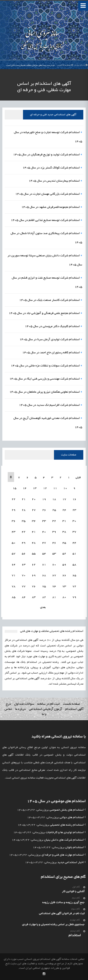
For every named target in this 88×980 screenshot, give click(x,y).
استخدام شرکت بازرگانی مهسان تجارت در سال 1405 (48, 194)
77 (24, 587)
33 (44, 521)
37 (74, 532)
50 (14, 543)
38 (64, 532)
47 (44, 543)
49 (24, 543)
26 (44, 510)
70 (24, 576)
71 (14, 576)
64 (14, 565)
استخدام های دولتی (72, 818)
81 (54, 597)
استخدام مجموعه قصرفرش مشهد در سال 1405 (51, 207)
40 (44, 532)
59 (64, 565)
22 (14, 499)
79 (74, 597)
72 (74, 587)
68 (44, 576)
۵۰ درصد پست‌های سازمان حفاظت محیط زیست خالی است (47, 65)
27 (34, 510)
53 (54, 554)
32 (54, 521)
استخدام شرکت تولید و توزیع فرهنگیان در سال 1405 (46, 155)
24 (64, 510)
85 (14, 597)
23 (74, 510)
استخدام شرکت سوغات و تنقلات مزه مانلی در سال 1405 (45, 366)
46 (54, 543)
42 (24, 532)
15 (15, 488)
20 (34, 499)
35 (24, 521)
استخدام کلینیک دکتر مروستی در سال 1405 (52, 327)
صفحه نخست (71, 704)
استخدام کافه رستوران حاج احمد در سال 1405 (51, 353)
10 (65, 488)
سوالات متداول (24, 704)
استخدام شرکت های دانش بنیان (64, 840)
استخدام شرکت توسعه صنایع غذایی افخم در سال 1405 (45, 220)
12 (45, 488)
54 (44, 554)
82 (44, 597)
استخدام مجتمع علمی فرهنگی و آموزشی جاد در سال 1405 (44, 313)
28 (24, 510)
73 (64, 587)
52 (64, 554)
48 (34, 543)
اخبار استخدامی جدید (71, 863)
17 (64, 499)
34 (34, 521)
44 (74, 543)
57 (14, 554)
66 (64, 576)
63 (24, 565)
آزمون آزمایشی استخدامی (45, 709)
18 (54, 499)
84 (24, 597)
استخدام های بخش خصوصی (67, 810)
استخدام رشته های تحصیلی (67, 825)
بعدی (43, 607)
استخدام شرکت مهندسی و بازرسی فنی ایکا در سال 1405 (45, 379)
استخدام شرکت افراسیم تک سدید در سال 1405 (49, 405)
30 (74, 521)
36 (14, 521)
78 (14, 587)
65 (74, 576)
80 (64, 597)
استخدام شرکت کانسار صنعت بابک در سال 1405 (50, 300)
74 (54, 587)
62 (34, 565)
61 (44, 565)
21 (24, 499)
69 (34, 576)
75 (44, 587)
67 (54, 576)
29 (14, 510)
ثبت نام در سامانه (48, 704)
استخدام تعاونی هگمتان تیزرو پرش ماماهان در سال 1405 (45, 392)
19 (44, 499)
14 (25, 488)
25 (54, 510)
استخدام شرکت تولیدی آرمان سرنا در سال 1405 (50, 340)
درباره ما (20, 709)
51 (74, 554)
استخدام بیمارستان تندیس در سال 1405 (54, 181)
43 (14, 532)
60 (54, 565)
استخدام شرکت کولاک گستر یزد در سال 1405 (51, 168)
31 (64, 521)
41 (34, 532)
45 (64, 543)
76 (34, 587)
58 (74, 565)
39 (54, 532)
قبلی (78, 478)
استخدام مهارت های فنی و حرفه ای (63, 855)
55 (34, 554)
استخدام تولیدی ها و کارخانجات (65, 833)
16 (74, 499)
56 (24, 554)
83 (34, 597)
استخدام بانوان (75, 848)
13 (35, 488)
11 (55, 488)
